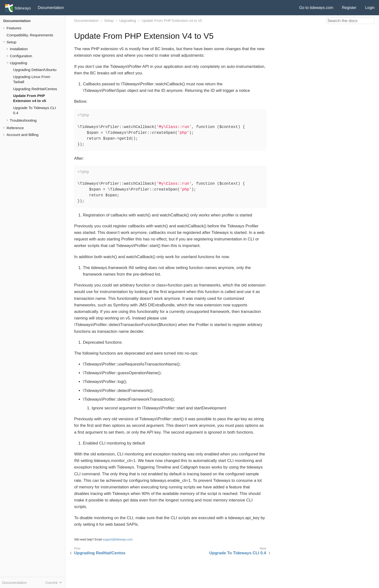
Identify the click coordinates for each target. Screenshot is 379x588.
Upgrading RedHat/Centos (35, 89)
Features (14, 28)
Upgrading (19, 63)
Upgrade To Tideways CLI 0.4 (238, 553)
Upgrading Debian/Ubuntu (35, 70)
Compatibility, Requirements (30, 35)
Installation (19, 49)
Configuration (21, 56)
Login (370, 8)
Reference (15, 128)
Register (349, 8)
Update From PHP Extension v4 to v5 (172, 20)
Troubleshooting (23, 120)
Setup (11, 42)
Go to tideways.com (316, 8)
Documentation (51, 8)
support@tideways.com (118, 540)
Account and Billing (23, 135)
